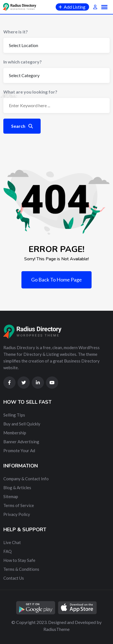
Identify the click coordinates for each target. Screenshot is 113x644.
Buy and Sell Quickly (22, 424)
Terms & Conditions (21, 569)
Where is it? (16, 32)
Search (22, 126)
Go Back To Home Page (56, 280)
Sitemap (11, 496)
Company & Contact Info (26, 479)
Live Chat (12, 542)
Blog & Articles (17, 488)
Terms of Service (19, 505)
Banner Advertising (21, 442)
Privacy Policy (17, 514)
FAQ (8, 551)
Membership (15, 433)
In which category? (23, 62)
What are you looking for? (30, 92)
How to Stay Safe (19, 560)
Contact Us (14, 578)
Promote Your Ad (19, 450)
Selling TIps (14, 415)
